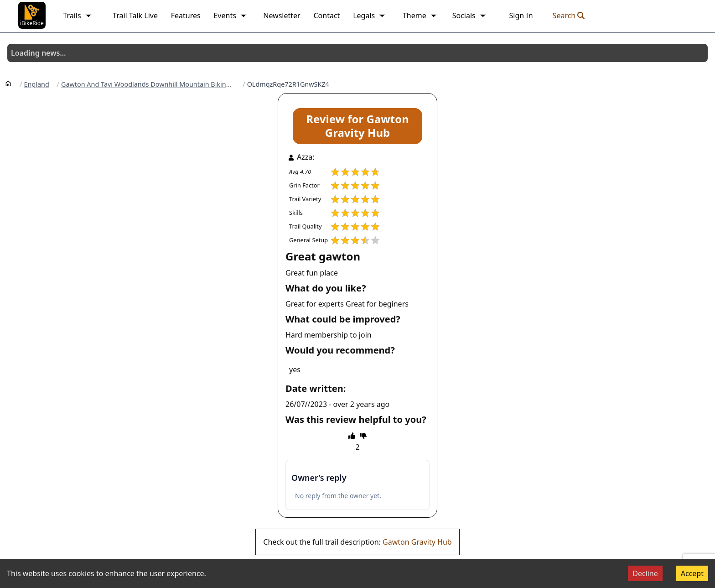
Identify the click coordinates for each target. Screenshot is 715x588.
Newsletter (282, 16)
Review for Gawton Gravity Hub (357, 126)
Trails (77, 16)
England (37, 84)
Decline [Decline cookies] (645, 573)
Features (186, 16)
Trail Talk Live (135, 16)
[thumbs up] (352, 436)
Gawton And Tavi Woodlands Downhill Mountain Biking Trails (148, 84)
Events (230, 16)
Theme (420, 16)
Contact (326, 16)
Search (569, 16)
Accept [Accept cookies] (692, 573)
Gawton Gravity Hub (417, 542)
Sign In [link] (521, 16)
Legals (369, 16)
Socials (469, 16)
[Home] (8, 83)
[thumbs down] (363, 436)
